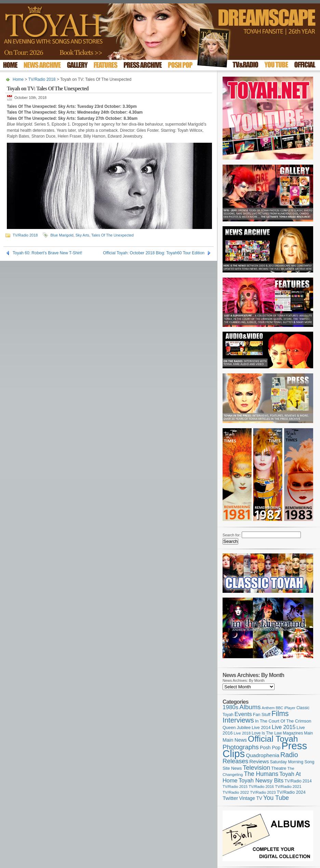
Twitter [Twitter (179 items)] (230, 798)
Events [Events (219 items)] (243, 714)
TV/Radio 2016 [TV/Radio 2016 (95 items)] (261, 787)
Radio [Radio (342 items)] (289, 755)
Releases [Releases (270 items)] (235, 761)
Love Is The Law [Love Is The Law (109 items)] (267, 733)
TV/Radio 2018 (42, 79)
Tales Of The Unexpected (112, 235)
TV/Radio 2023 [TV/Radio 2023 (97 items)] (263, 792)
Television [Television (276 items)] (256, 768)
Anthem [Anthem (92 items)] (268, 708)
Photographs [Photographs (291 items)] (241, 747)
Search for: (232, 535)
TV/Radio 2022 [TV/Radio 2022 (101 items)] (236, 792)
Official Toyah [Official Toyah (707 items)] (273, 739)
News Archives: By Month (244, 680)
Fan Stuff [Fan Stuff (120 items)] (262, 715)
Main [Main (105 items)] (308, 733)
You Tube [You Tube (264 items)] (276, 798)
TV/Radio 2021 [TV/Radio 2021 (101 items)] (288, 787)
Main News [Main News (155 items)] (235, 740)
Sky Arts (82, 235)
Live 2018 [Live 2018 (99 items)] (242, 733)
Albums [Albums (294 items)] (250, 707)
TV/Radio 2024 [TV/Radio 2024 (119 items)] (291, 792)
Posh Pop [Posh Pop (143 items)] (270, 748)
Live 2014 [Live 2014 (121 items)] (261, 727)
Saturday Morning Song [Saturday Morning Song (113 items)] (292, 762)
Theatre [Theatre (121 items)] (279, 768)
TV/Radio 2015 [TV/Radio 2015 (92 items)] (235, 787)
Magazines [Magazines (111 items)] (293, 733)
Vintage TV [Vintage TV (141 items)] (251, 798)
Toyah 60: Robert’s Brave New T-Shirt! (48, 253)
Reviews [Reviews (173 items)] (259, 761)
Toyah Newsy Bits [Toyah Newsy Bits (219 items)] (261, 781)
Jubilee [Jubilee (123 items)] (244, 727)
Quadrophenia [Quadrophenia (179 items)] (263, 755)
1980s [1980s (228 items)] (230, 707)
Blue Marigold (62, 235)
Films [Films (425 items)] (280, 713)
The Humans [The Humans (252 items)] (261, 774)
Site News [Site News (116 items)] (232, 768)
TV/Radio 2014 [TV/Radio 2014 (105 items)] (298, 781)
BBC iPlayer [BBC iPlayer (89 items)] (285, 708)
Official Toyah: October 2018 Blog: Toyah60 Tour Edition (154, 253)
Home (18, 79)
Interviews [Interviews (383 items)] (238, 720)
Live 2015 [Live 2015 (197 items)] (284, 727)
